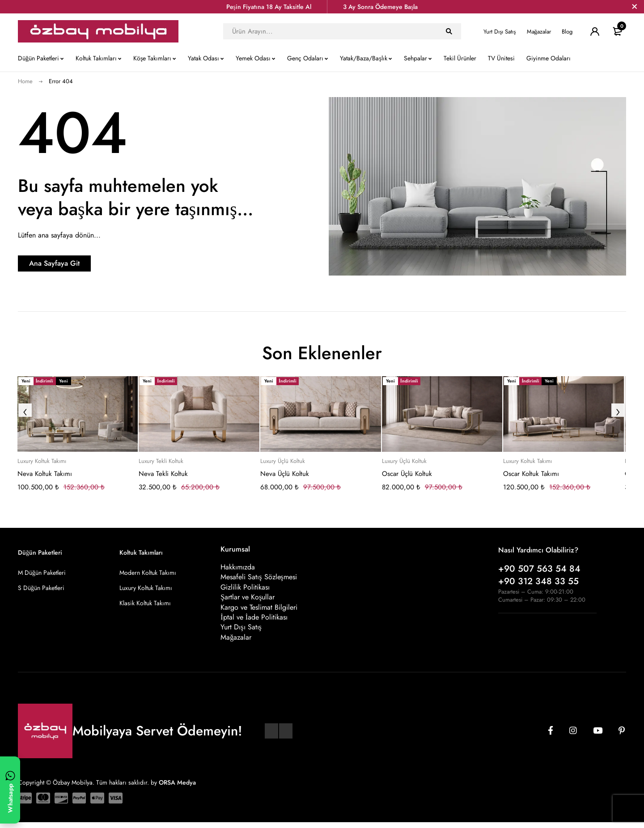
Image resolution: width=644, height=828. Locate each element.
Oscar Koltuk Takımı (531, 474)
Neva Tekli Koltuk (163, 474)
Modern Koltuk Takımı (148, 573)
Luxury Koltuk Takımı (42, 461)
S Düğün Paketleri (41, 588)
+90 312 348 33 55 (538, 581)
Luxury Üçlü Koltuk (283, 461)
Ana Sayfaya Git (74, 263)
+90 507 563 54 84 (539, 569)
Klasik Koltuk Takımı (145, 603)
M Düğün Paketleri (42, 573)
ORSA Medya (177, 788)
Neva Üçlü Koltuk (285, 474)
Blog (567, 32)
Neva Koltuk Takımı (45, 474)
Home (25, 81)
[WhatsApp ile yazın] (10, 790)
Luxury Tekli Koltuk (161, 461)
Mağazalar (539, 32)
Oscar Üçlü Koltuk (407, 474)
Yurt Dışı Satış (500, 32)
